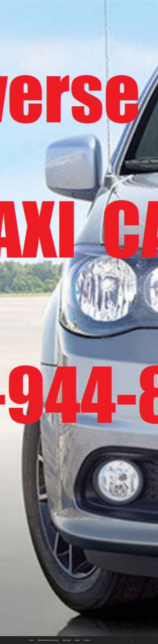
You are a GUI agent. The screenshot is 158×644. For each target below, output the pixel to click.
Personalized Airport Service (48, 640)
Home (31, 640)
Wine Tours (67, 640)
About (77, 640)
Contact (87, 640)
